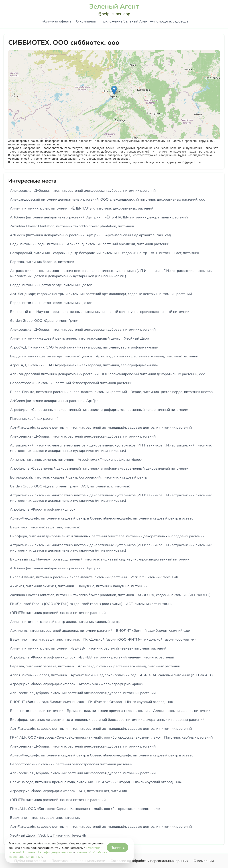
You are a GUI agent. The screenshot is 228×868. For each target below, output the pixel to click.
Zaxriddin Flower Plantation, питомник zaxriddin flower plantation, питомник (72, 226)
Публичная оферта (56, 21)
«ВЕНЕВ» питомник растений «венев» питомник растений (58, 613)
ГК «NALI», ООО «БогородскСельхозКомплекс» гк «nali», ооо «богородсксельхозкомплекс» (85, 738)
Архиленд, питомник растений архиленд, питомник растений (118, 244)
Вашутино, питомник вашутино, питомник (45, 527)
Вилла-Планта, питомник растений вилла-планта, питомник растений (68, 392)
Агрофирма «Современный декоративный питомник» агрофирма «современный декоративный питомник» (99, 410)
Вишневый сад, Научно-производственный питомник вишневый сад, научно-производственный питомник (100, 312)
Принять (117, 848)
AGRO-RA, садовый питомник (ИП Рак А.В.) (174, 595)
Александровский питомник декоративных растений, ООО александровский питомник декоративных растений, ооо (108, 200)
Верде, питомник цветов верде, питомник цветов (51, 285)
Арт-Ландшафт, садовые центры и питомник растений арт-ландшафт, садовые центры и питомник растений (101, 294)
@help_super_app (114, 14)
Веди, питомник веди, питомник (37, 244)
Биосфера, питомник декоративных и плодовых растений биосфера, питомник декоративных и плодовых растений (107, 536)
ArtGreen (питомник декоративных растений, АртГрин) (56, 217)
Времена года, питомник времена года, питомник (108, 711)
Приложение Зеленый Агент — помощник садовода (145, 21)
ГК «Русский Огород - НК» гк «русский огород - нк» (131, 702)
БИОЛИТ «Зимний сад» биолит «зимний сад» (153, 631)
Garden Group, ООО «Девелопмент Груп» (44, 321)
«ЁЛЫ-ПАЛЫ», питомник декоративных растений (112, 208)
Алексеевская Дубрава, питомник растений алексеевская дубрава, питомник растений (83, 191)
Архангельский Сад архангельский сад (138, 235)
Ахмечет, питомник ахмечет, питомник (42, 460)
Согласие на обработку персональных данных (149, 861)
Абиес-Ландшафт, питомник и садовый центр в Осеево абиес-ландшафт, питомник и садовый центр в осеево (102, 518)
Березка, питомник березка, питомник (42, 262)
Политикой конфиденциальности (48, 852)
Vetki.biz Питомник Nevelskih (154, 577)
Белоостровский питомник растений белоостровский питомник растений (71, 383)
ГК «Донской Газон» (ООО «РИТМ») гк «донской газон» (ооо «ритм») (66, 604)
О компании (86, 21)
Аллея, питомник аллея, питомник (39, 208)
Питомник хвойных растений (34, 419)
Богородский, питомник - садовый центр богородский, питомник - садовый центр (79, 253)
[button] (114, 90)
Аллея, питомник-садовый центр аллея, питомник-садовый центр (65, 338)
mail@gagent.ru (189, 163)
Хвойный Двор (136, 338)
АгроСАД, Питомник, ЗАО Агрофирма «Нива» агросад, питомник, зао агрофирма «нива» (84, 347)
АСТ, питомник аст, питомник (175, 253)
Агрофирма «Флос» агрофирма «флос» (110, 460)
